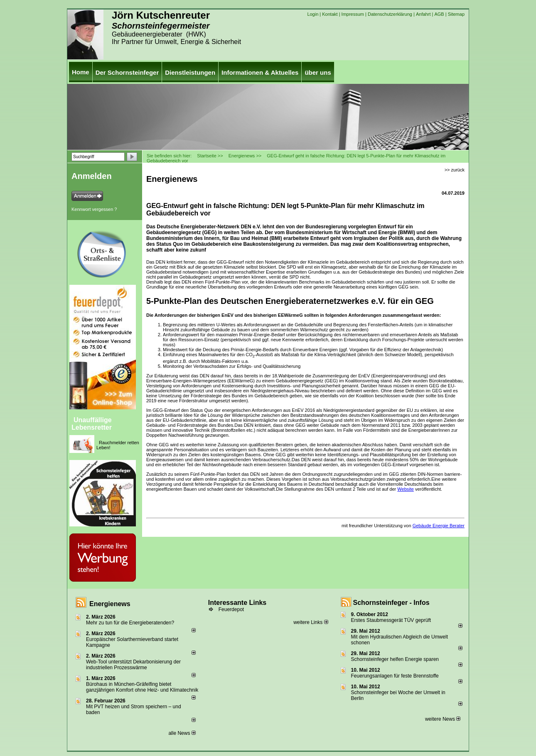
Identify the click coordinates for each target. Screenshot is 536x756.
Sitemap (456, 14)
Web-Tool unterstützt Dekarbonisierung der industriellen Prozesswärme (133, 665)
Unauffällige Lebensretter (92, 424)
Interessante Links (237, 603)
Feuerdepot (231, 609)
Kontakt (330, 14)
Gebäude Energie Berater (439, 526)
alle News (182, 733)
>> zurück (455, 170)
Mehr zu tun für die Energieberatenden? (130, 623)
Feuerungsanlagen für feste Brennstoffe (395, 676)
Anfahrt (423, 14)
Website (406, 489)
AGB (439, 14)
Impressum (353, 14)
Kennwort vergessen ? (94, 209)
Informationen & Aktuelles (260, 72)
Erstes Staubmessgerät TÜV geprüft (391, 620)
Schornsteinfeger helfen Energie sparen (395, 659)
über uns (318, 72)
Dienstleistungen (190, 72)
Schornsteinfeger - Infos (391, 603)
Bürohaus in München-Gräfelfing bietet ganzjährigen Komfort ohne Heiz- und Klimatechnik (142, 687)
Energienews (110, 604)
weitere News (443, 719)
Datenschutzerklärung (390, 14)
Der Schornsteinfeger (127, 72)
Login (313, 14)
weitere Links (311, 622)
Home (81, 72)
